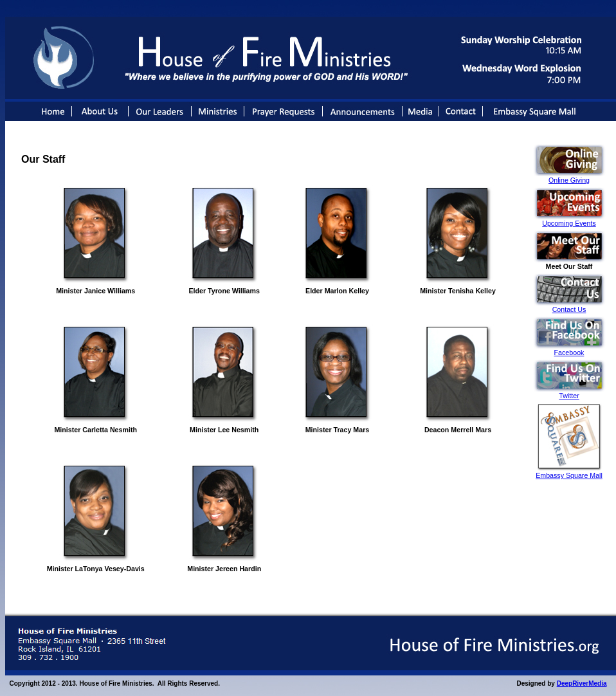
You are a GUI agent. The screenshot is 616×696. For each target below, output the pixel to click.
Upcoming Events (569, 223)
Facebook (569, 353)
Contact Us (569, 309)
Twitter (569, 396)
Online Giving (569, 180)
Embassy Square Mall (569, 475)
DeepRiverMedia (582, 683)
